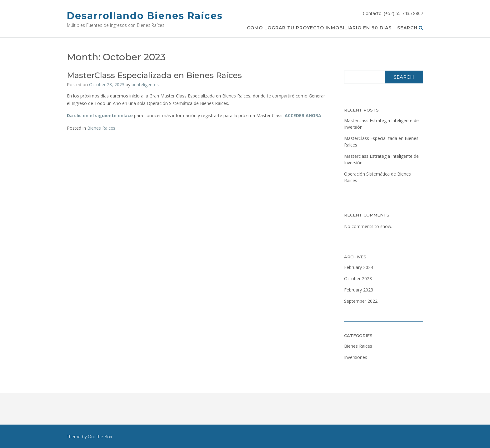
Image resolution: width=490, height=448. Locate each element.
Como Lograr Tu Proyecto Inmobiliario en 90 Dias (319, 28)
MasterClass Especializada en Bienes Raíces (154, 75)
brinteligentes (145, 85)
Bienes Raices (101, 128)
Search (410, 28)
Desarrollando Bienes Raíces (145, 16)
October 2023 (358, 279)
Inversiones (356, 357)
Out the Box (100, 437)
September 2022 (361, 301)
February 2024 (359, 267)
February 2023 (359, 290)
